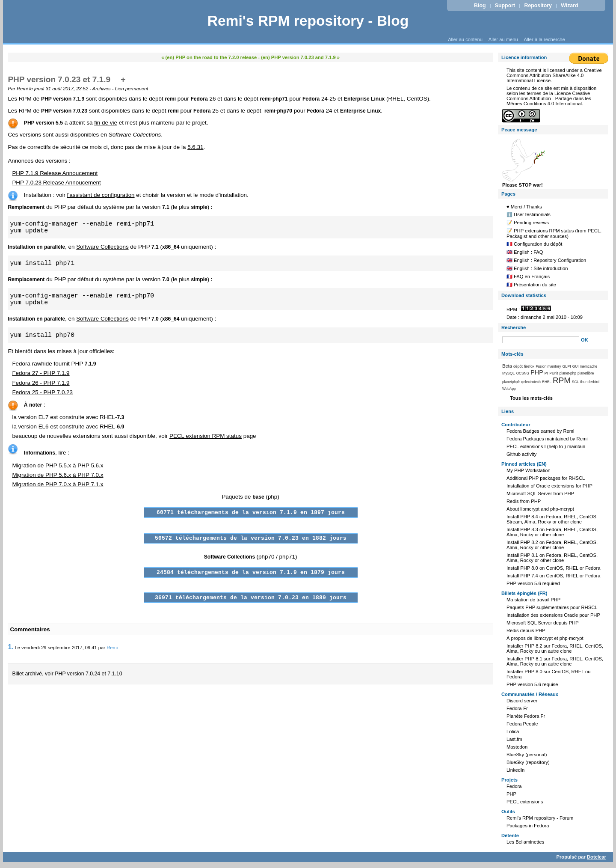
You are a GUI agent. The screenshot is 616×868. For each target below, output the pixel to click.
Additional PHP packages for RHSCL (546, 478)
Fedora (514, 786)
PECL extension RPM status (206, 436)
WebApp (509, 389)
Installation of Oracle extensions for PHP (549, 486)
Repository (538, 6)
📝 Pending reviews (528, 223)
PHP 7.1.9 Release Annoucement (55, 173)
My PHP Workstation (529, 470)
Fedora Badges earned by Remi (540, 431)
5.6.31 (195, 147)
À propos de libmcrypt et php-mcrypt (545, 638)
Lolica (513, 731)
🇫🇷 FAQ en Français (528, 276)
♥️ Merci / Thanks (524, 207)
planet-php (568, 373)
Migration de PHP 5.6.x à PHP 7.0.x (58, 475)
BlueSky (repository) (528, 762)
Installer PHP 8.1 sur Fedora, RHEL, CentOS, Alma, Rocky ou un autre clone (555, 661)
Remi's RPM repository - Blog (308, 21)
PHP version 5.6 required (533, 583)
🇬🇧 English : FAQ (525, 252)
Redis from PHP (524, 501)
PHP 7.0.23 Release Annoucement (56, 183)
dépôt (518, 366)
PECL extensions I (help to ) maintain (546, 446)
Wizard (569, 6)
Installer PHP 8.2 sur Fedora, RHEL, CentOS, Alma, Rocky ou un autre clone (555, 648)
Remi (22, 89)
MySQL (509, 373)
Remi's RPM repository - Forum (540, 818)
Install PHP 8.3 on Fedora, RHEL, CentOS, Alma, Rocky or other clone (552, 532)
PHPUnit (551, 373)
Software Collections (102, 247)
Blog (480, 6)
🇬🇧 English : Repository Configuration (546, 260)
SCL (575, 382)
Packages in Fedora (528, 826)
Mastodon (517, 747)
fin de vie (106, 123)
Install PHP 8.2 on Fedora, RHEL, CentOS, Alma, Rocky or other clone (552, 545)
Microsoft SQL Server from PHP (540, 493)
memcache (589, 366)
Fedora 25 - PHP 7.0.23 (42, 392)
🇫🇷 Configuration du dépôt (534, 244)
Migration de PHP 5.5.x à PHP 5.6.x (58, 465)
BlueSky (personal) (527, 755)
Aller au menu (503, 39)
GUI (576, 366)
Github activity (521, 454)
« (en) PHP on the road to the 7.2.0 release (209, 57)
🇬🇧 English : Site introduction (537, 268)
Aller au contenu (465, 39)
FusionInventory (548, 366)
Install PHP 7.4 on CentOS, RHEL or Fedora (554, 576)
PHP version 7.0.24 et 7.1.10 (88, 674)
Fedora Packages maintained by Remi (547, 439)
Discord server (522, 701)
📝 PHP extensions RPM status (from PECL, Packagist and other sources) (554, 233)
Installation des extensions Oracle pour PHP (553, 615)
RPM (562, 380)
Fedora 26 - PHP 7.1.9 (41, 383)
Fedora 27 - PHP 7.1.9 (41, 373)
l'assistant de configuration (101, 195)
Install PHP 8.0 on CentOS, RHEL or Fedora (554, 568)
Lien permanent (132, 89)
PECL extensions (525, 802)
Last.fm (514, 739)
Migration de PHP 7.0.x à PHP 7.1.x (58, 484)
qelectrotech (531, 382)
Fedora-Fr (517, 708)
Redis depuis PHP (526, 630)
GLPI (566, 366)
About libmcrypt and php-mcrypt (540, 509)
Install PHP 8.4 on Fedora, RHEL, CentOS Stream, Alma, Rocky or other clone (551, 519)
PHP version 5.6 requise (532, 684)
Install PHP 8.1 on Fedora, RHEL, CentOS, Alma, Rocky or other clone (552, 558)
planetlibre (586, 373)
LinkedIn (515, 770)
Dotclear (597, 857)
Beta (507, 366)
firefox (529, 366)
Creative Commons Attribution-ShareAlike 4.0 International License (554, 75)
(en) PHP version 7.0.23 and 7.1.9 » (300, 57)
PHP (537, 372)
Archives (102, 89)
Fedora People (522, 724)
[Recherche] (541, 340)
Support (505, 6)
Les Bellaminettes (525, 842)
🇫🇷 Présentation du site (531, 285)
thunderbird (590, 382)
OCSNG (523, 373)
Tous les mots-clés (531, 398)
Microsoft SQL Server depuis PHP (543, 623)
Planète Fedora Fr (526, 716)
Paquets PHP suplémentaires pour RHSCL (552, 607)
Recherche (514, 327)
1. (10, 647)
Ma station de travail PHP (533, 600)
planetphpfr (511, 382)
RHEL (547, 382)
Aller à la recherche (544, 39)
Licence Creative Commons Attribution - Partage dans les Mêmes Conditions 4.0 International (549, 98)
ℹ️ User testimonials (529, 214)
